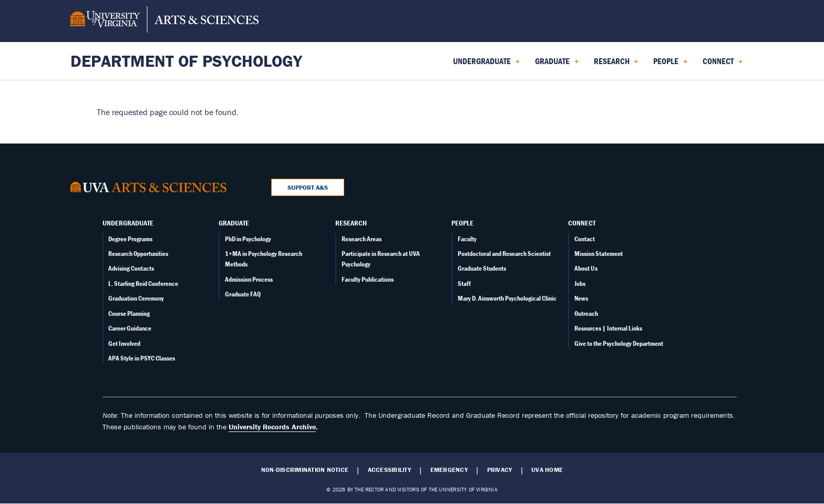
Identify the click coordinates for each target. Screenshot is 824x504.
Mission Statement (599, 254)
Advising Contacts (131, 268)
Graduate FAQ (243, 294)
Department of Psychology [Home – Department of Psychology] (186, 61)
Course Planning (129, 313)
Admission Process (249, 279)
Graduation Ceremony (136, 298)
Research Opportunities (138, 254)
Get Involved (124, 343)
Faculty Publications (368, 279)
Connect (582, 223)
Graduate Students (482, 268)
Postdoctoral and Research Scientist (504, 254)
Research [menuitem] (616, 65)
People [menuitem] (670, 65)
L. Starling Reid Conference (143, 284)
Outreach (586, 313)
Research (351, 223)
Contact (585, 239)
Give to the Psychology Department (619, 343)
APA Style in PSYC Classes (142, 358)
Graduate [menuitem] (557, 65)
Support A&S (308, 187)
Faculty (467, 239)
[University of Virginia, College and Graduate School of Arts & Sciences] (164, 21)
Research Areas (362, 239)
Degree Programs (130, 239)
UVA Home (547, 470)
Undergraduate (128, 223)
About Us (586, 268)
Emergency (449, 470)
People (462, 223)
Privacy (500, 470)
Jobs (580, 284)
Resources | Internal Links (608, 328)
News (581, 298)
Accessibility (389, 470)
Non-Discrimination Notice (305, 470)
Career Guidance (130, 328)
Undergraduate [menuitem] (486, 65)
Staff (464, 284)
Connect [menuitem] (723, 65)
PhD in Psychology (248, 239)
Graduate (234, 223)
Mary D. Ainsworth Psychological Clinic (507, 298)
